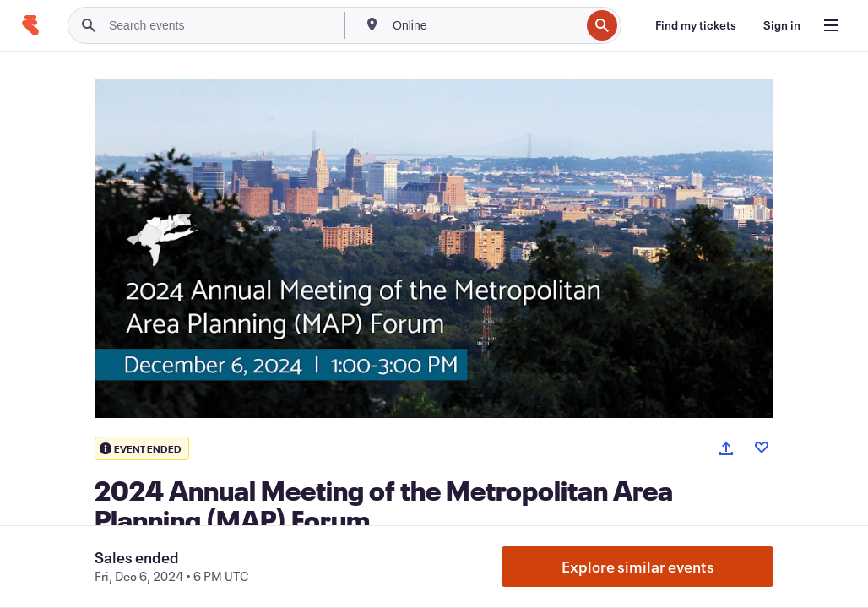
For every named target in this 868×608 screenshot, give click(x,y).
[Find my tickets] (696, 25)
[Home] (30, 25)
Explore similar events (638, 567)
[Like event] (762, 448)
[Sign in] (782, 25)
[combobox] (485, 25)
